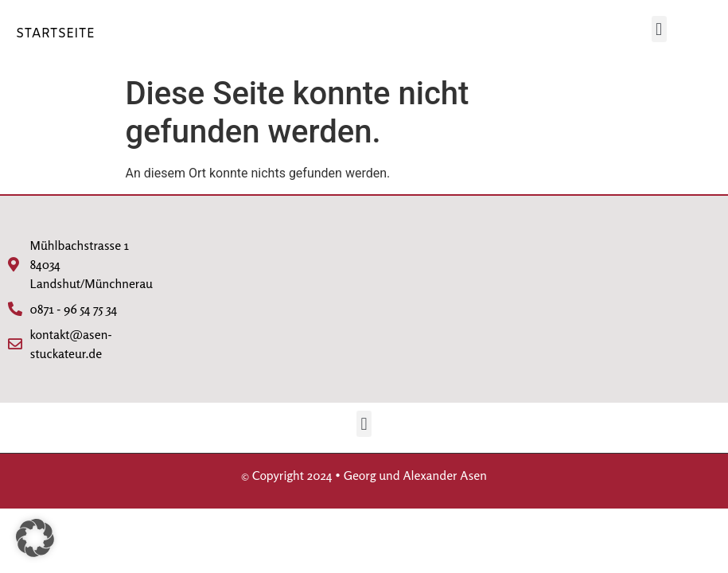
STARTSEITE (55, 34)
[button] (659, 29)
